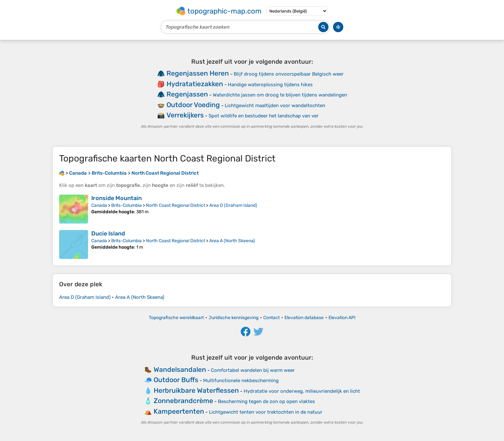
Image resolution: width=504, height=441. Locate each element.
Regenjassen (187, 94)
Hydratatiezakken (195, 84)
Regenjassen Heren (198, 73)
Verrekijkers (185, 115)
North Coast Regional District (175, 205)
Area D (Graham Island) (233, 205)
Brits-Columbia (126, 205)
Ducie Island (108, 234)
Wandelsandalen (180, 369)
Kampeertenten (179, 411)
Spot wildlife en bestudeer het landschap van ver (264, 116)
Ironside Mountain (117, 198)
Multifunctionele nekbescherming (241, 381)
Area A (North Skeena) (232, 241)
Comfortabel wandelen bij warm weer (253, 370)
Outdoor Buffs (176, 380)
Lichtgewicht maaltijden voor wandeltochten (275, 106)
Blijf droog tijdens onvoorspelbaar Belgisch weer (289, 74)
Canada (99, 205)
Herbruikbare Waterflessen (196, 390)
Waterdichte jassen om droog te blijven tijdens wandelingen (280, 95)
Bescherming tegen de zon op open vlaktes (266, 401)
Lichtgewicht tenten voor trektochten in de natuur (266, 412)
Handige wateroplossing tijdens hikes (270, 85)
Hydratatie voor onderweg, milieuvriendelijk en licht (302, 391)
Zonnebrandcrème (183, 401)
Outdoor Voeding (193, 105)
